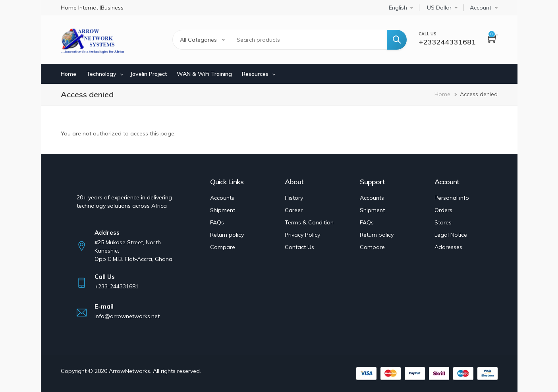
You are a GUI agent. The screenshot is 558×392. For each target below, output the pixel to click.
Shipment (223, 210)
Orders (443, 210)
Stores (443, 222)
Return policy (227, 235)
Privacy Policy (302, 235)
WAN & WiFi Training (204, 74)
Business (112, 8)
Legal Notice (451, 235)
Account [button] (481, 8)
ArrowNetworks (129, 371)
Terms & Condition (309, 222)
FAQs (217, 222)
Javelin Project (149, 74)
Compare (223, 247)
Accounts (222, 198)
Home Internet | (81, 8)
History (294, 198)
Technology (101, 74)
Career (294, 210)
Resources (255, 74)
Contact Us (299, 247)
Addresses (448, 247)
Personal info (452, 198)
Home (69, 74)
